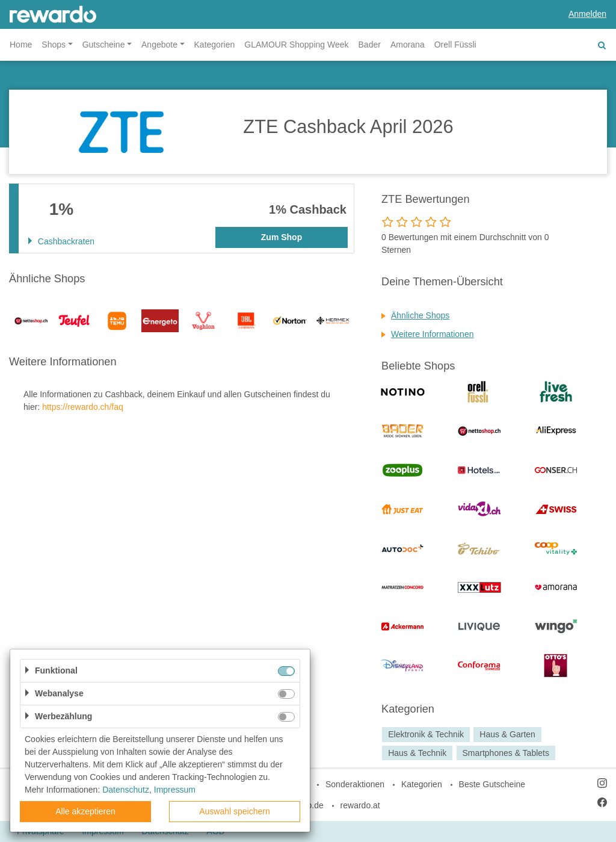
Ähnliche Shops (420, 315)
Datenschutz (126, 790)
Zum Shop (282, 237)
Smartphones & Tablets (506, 753)
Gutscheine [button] (104, 45)
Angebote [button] (159, 45)
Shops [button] (54, 45)
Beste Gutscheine (492, 784)
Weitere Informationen (432, 334)
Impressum (175, 790)
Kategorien (215, 45)
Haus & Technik (417, 753)
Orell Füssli (455, 45)
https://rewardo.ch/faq (83, 407)
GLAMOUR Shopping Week (296, 45)
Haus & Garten (507, 734)
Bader (370, 45)
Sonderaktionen (355, 784)
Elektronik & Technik (426, 734)
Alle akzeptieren (85, 811)
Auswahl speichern (235, 811)
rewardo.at (360, 805)
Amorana (408, 45)
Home (21, 45)
